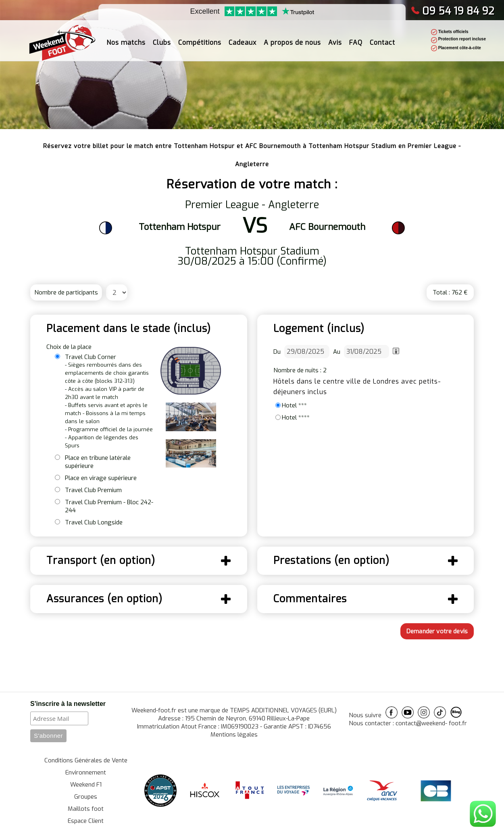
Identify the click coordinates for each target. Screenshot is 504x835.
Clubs (162, 39)
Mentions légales (234, 735)
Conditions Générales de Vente (86, 760)
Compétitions (200, 39)
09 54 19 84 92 (453, 11)
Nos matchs (126, 39)
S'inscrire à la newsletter (68, 704)
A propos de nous (292, 39)
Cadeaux (243, 39)
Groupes (86, 797)
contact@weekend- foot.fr (431, 723)
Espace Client (86, 821)
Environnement (86, 772)
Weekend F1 (86, 785)
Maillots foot (86, 809)
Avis (335, 39)
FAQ (356, 39)
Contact (382, 39)
